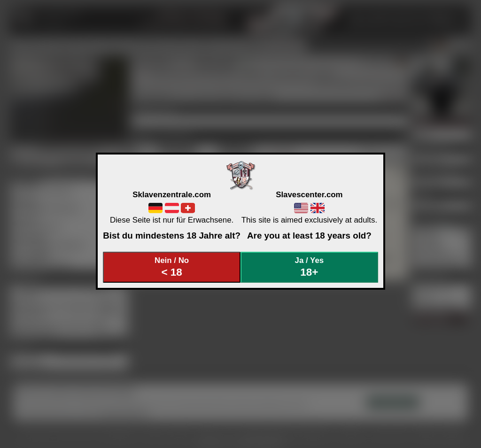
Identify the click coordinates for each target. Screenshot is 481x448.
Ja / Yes (310, 267)
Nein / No (172, 267)
